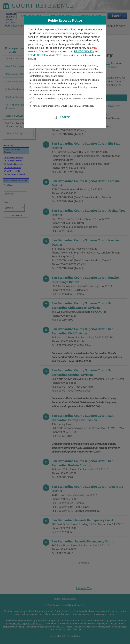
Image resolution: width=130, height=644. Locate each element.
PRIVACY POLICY (84, 51)
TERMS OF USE (37, 55)
